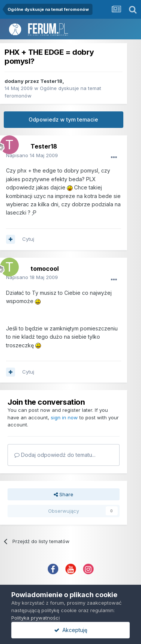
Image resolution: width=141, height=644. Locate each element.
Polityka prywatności (36, 618)
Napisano (32, 155)
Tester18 (51, 81)
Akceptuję (71, 630)
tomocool (45, 269)
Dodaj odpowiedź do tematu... (55, 455)
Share (64, 494)
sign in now (64, 417)
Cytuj (28, 239)
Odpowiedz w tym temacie (63, 119)
